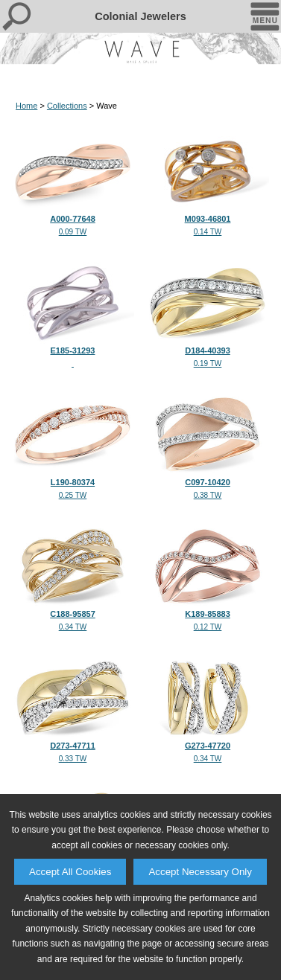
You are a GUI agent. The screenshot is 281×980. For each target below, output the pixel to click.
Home (26, 106)
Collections (67, 106)
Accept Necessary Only (200, 872)
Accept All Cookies (70, 872)
